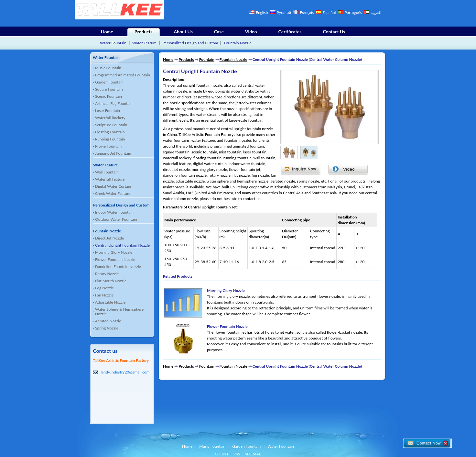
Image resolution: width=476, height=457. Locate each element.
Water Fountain (113, 43)
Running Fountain (110, 139)
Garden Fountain (109, 82)
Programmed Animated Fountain (123, 75)
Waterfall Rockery (110, 118)
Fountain (207, 59)
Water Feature (144, 43)
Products (144, 32)
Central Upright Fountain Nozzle (122, 245)
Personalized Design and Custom (190, 43)
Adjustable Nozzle (110, 302)
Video (251, 32)
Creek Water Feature (113, 193)
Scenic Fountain (108, 96)
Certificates (290, 32)
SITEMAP (253, 454)
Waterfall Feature (110, 179)
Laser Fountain (108, 111)
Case (219, 32)
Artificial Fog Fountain (114, 103)
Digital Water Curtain (113, 186)
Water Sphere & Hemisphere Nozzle (119, 312)
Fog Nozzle (104, 288)
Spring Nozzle (107, 328)
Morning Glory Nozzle (114, 252)
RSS (237, 454)
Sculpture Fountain (111, 125)
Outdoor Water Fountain (116, 219)
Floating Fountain (110, 132)
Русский (284, 12)
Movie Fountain (108, 146)
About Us (183, 32)
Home (107, 32)
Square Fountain (109, 89)
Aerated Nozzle (108, 321)
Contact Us (334, 32)
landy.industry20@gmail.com (125, 372)
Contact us (105, 351)
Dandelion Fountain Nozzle (118, 267)
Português (354, 12)
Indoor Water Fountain (114, 212)
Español (329, 12)
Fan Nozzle (104, 295)
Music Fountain (108, 68)
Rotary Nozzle (107, 274)
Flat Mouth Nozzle (111, 281)
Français (307, 12)
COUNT (222, 454)
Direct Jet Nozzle (109, 238)
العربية (376, 12)
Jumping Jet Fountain (113, 153)
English (262, 12)
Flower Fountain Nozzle (115, 259)
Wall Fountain (107, 172)
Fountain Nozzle (238, 43)
